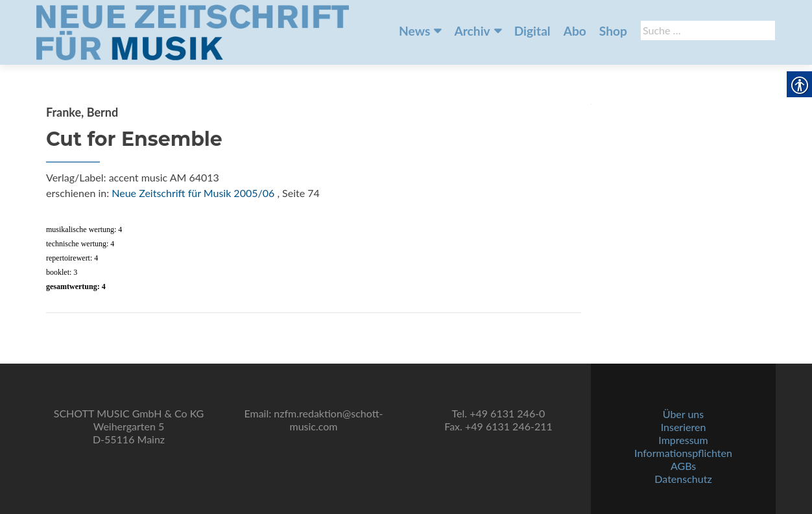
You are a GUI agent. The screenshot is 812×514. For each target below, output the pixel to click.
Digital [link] (532, 31)
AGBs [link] (683, 466)
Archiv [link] (472, 31)
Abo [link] (575, 31)
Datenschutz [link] (683, 479)
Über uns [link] (683, 414)
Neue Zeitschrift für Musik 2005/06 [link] (193, 193)
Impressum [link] (683, 440)
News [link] (414, 31)
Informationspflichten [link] (683, 453)
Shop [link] (613, 31)
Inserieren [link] (684, 427)
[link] (193, 31)
